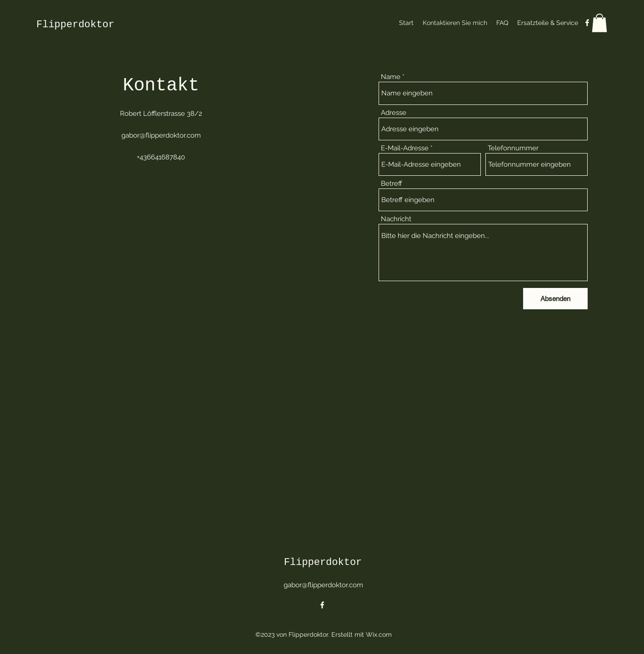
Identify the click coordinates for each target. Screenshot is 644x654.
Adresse (394, 113)
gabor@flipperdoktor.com (161, 135)
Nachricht (396, 219)
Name (391, 77)
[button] (599, 23)
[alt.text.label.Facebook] (587, 23)
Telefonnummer (513, 148)
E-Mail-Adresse (405, 148)
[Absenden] (555, 299)
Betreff (392, 184)
